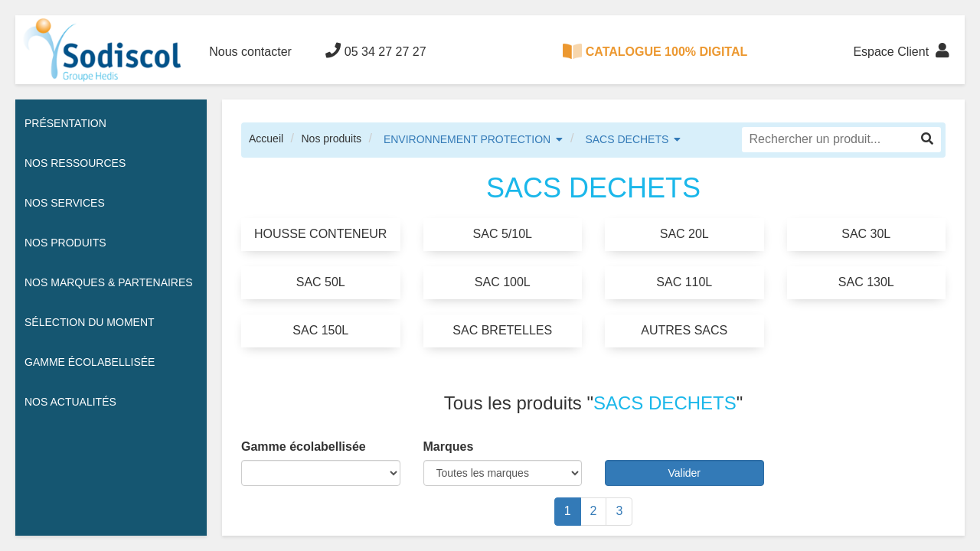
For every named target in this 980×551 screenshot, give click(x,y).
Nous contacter (250, 52)
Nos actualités (70, 402)
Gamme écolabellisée (90, 362)
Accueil (266, 139)
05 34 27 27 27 (376, 51)
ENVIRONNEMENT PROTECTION (467, 139)
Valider (684, 473)
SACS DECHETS (627, 139)
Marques (449, 447)
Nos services (65, 203)
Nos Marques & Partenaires (109, 282)
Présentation (65, 123)
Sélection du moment (90, 322)
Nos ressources (75, 163)
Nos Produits (65, 243)
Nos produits (331, 139)
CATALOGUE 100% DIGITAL (655, 51)
